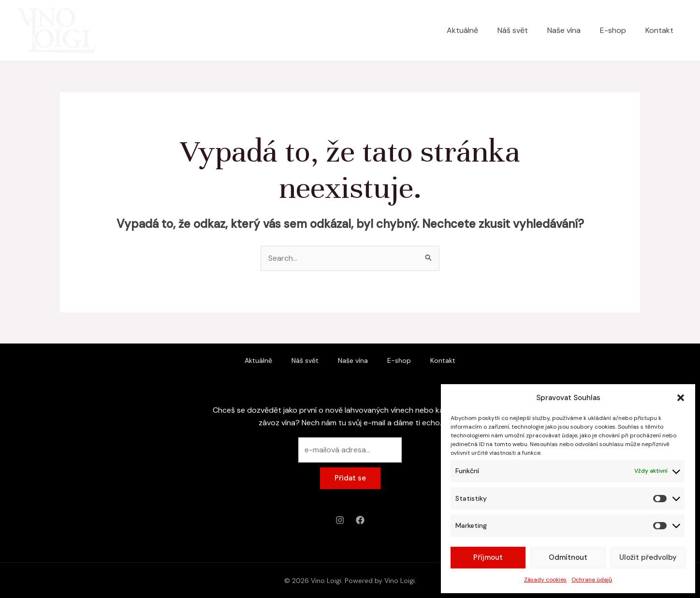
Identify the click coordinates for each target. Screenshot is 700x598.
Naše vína (564, 30)
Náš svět (513, 30)
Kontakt (659, 30)
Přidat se (350, 478)
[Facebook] (360, 520)
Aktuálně (462, 30)
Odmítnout (568, 557)
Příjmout (488, 557)
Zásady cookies (545, 580)
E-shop (613, 30)
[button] (681, 398)
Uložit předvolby (648, 557)
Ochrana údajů (592, 580)
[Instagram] (340, 520)
